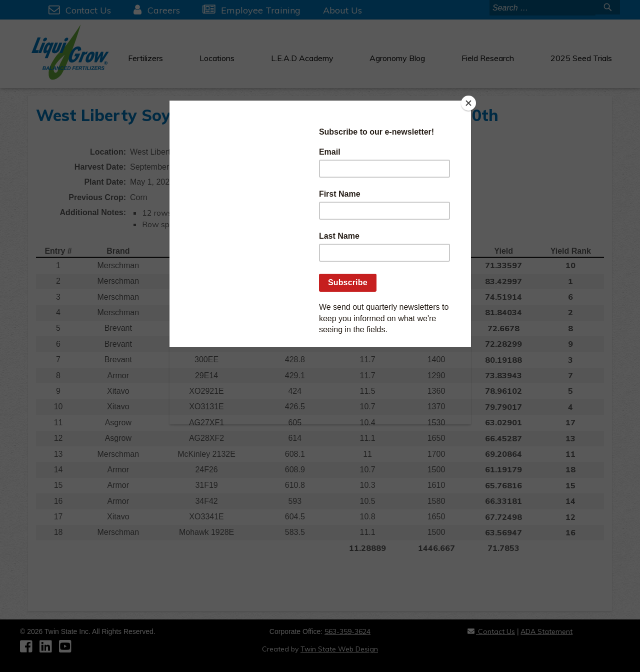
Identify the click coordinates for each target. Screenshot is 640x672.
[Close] (468, 103)
